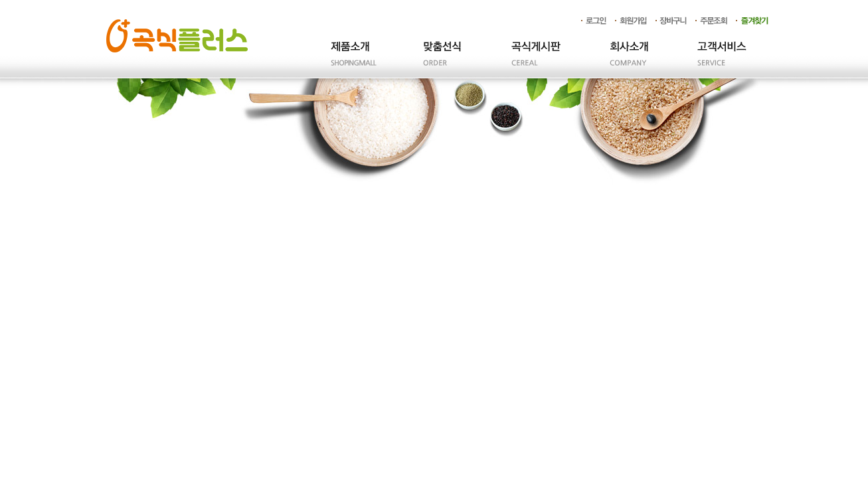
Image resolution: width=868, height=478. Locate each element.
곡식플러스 (177, 36)
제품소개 (350, 60)
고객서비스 (722, 60)
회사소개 (629, 60)
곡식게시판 (536, 60)
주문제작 (443, 60)
